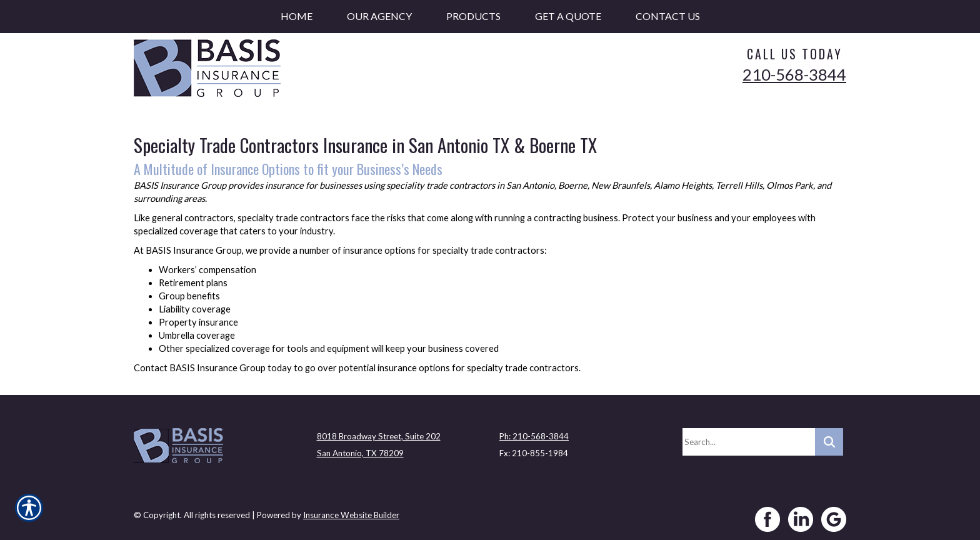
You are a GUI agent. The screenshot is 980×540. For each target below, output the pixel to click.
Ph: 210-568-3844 (534, 432)
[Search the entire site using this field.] (749, 437)
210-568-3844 (794, 74)
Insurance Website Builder (351, 511)
